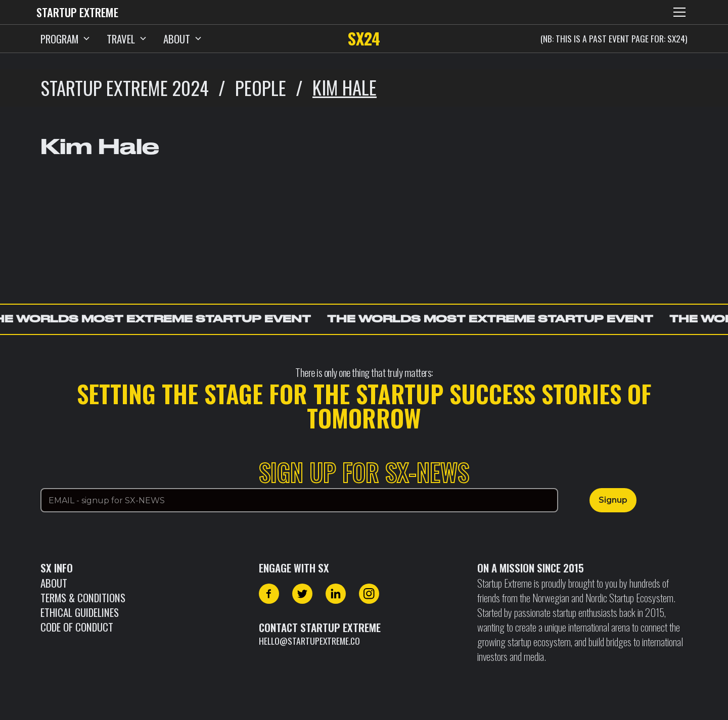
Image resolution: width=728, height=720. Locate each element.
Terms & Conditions (83, 597)
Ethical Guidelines (80, 612)
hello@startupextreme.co (309, 641)
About (54, 583)
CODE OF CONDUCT (77, 627)
